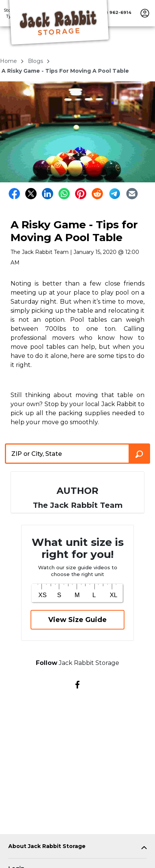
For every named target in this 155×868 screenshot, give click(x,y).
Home (9, 61)
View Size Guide (77, 620)
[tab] (77, 848)
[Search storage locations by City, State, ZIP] (139, 454)
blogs (36, 61)
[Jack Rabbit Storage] (59, 24)
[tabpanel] (77, 848)
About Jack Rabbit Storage (47, 846)
